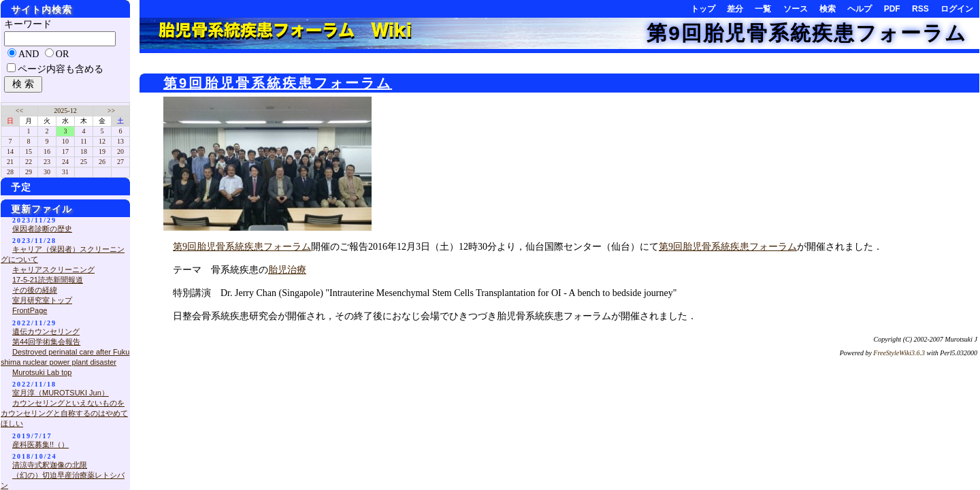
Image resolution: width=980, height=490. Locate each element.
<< (19, 111)
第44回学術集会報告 (46, 342)
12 (102, 141)
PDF (892, 9)
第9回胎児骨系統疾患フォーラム (807, 33)
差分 (735, 9)
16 (47, 151)
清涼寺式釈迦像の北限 (50, 465)
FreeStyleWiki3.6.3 (899, 353)
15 (29, 151)
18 (84, 151)
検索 (828, 9)
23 (47, 162)
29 (29, 172)
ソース (796, 9)
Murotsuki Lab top (42, 372)
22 (29, 162)
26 (102, 162)
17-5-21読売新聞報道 (48, 280)
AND (29, 54)
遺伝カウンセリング (46, 331)
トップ (703, 9)
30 (47, 172)
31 (65, 172)
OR (62, 54)
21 (10, 162)
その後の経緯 (35, 290)
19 (102, 151)
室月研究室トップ (42, 300)
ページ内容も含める (61, 69)
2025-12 (65, 111)
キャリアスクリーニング (53, 269)
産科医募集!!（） (40, 444)
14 (10, 151)
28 (10, 172)
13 (120, 141)
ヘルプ (860, 9)
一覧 (763, 9)
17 (65, 151)
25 (84, 162)
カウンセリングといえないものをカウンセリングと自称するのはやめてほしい (64, 413)
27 (120, 162)
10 (65, 141)
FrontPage (30, 310)
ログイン (957, 9)
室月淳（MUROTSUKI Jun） (61, 393)
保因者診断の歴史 (42, 229)
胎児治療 (287, 270)
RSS (920, 9)
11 (84, 141)
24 (65, 162)
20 (120, 151)
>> (111, 111)
